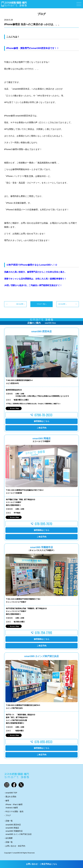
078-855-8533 (43, 742)
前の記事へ (21, 304)
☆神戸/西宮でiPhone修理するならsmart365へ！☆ (32, 265)
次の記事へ (62, 304)
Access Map (14, 408)
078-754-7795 (43, 633)
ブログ (8, 815)
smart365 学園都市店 (14, 831)
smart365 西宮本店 (13, 825)
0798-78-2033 (43, 415)
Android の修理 (12, 808)
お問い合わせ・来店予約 (15, 846)
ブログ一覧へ (42, 304)
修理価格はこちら (42, 421)
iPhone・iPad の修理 (14, 804)
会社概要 (9, 838)
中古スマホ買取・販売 (14, 812)
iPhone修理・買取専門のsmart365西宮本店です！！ (33, 48)
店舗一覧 (9, 821)
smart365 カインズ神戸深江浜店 (19, 834)
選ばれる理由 (11, 797)
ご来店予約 (42, 428)
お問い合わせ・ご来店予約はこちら (42, 864)
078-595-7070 (44, 524)
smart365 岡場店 (12, 828)
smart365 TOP (11, 793)
